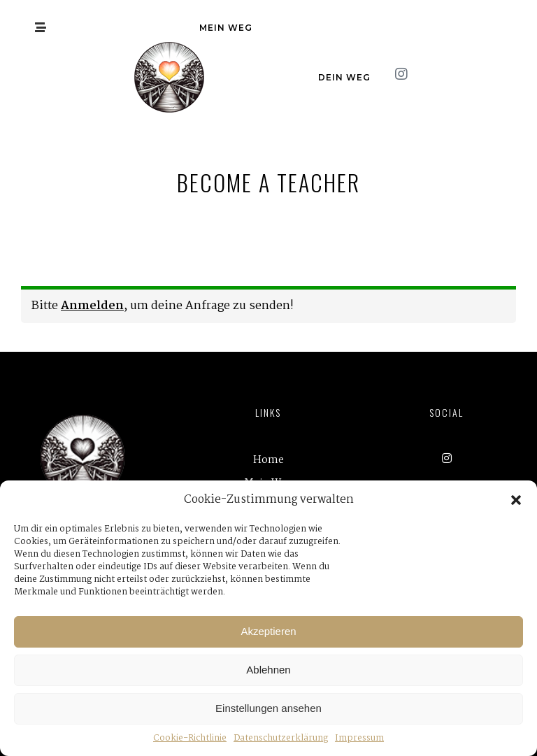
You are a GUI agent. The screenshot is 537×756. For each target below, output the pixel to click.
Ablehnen (268, 670)
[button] (516, 500)
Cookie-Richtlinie (190, 739)
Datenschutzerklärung (281, 739)
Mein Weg (226, 28)
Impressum (359, 739)
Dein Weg (344, 77)
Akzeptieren (268, 631)
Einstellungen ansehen (268, 708)
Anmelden (92, 306)
